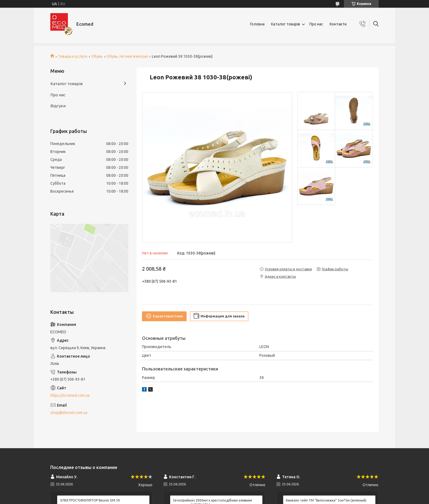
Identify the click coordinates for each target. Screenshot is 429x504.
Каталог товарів (286, 24)
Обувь (97, 56)
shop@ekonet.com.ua (69, 413)
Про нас (316, 24)
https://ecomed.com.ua (70, 395)
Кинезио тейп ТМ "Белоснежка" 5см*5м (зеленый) (326, 500)
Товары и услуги (73, 56)
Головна (257, 24)
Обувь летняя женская (127, 56)
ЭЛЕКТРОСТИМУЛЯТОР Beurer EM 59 (90, 500)
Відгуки (58, 106)
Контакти (338, 24)
